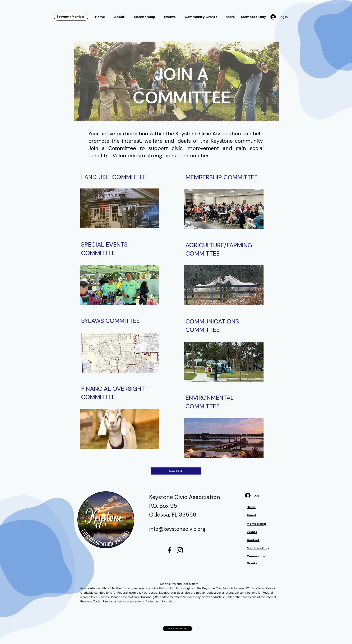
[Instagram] (180, 550)
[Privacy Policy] (178, 629)
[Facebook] (170, 550)
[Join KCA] (176, 471)
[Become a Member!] (71, 17)
